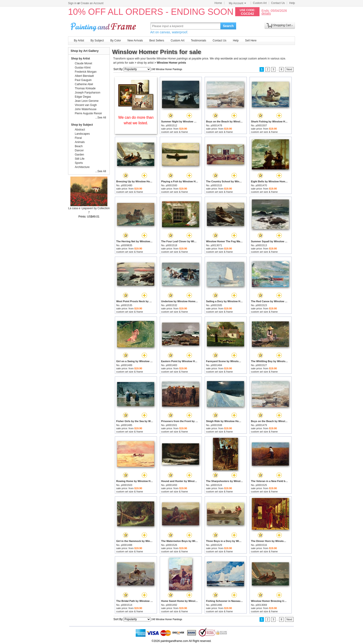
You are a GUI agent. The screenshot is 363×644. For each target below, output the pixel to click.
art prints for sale (124, 63)
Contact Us (278, 3)
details (266, 13)
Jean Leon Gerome (87, 101)
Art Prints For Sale (104, 26)
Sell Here (251, 40)
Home (218, 3)
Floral (78, 138)
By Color (116, 40)
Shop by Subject (82, 125)
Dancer (79, 150)
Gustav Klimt (83, 68)
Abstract (80, 130)
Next (289, 69)
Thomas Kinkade (85, 88)
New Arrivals (135, 40)
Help (292, 3)
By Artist (79, 40)
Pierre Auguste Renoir (88, 113)
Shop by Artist (81, 59)
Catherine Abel (84, 84)
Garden (79, 155)
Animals (80, 142)
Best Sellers (157, 40)
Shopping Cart (282, 25)
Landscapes (82, 134)
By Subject (97, 40)
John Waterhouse (86, 109)
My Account (238, 3)
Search (228, 26)
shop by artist (145, 63)
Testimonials (198, 40)
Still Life (80, 159)
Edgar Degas (83, 97)
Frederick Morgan (86, 72)
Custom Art (260, 3)
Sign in (72, 3)
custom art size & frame (175, 132)
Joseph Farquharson (88, 93)
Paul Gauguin (83, 80)
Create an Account (92, 3)
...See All (101, 118)
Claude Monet (83, 63)
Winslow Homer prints (171, 63)
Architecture (82, 167)
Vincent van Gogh (86, 105)
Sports (79, 163)
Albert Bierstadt (84, 76)
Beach (79, 146)
